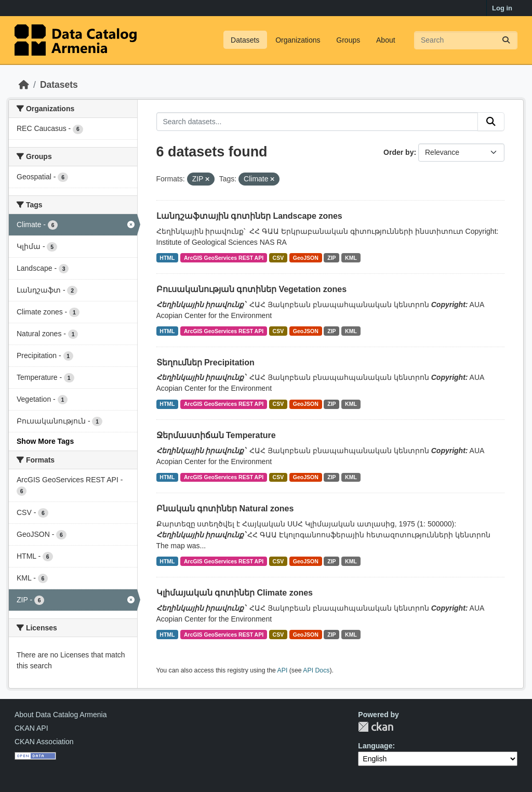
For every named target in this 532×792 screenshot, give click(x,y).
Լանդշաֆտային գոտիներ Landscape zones (249, 216)
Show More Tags (45, 441)
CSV (278, 258)
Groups (348, 40)
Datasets (245, 40)
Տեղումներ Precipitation (205, 362)
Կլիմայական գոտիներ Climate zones (235, 593)
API (283, 670)
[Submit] (506, 40)
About (386, 40)
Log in (502, 8)
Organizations (298, 40)
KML (351, 258)
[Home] (24, 85)
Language (375, 746)
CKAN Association (44, 742)
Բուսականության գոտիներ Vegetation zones (252, 289)
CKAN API (31, 728)
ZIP (331, 258)
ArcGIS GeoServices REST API (224, 258)
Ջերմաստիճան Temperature (216, 435)
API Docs (316, 670)
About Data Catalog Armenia (61, 715)
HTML (167, 258)
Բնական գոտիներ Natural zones (225, 509)
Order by (398, 152)
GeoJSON (306, 258)
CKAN (376, 727)
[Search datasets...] (466, 40)
